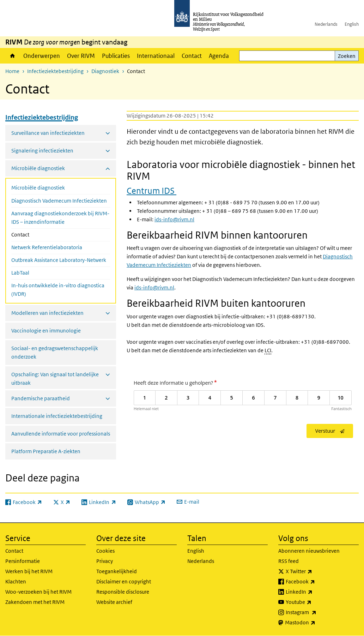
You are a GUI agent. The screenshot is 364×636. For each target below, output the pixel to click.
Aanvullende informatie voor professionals (61, 434)
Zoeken (347, 56)
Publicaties (116, 56)
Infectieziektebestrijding (55, 71)
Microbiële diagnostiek (38, 188)
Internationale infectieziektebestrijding (57, 416)
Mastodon (316, 623)
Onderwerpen (42, 56)
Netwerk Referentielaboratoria (47, 247)
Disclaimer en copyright (124, 581)
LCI (268, 350)
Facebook (316, 582)
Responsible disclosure (123, 592)
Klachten (16, 581)
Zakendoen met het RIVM (35, 602)
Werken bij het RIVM (29, 571)
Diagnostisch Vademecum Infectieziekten (59, 201)
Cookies (105, 551)
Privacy (105, 561)
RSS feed (289, 561)
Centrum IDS (151, 190)
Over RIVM (81, 56)
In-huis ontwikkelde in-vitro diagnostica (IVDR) (58, 290)
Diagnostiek (105, 71)
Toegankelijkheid (117, 571)
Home (13, 56)
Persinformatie (23, 561)
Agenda (219, 56)
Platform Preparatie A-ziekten (46, 451)
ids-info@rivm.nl (174, 219)
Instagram (317, 612)
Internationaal (156, 56)
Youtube (314, 602)
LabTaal (20, 273)
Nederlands (326, 24)
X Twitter (314, 571)
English (352, 24)
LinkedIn (315, 592)
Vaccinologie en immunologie (46, 331)
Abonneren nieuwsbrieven (309, 551)
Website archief (114, 602)
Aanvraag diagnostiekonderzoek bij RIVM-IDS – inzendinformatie (60, 218)
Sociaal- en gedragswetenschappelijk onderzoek (55, 352)
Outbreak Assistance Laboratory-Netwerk (59, 260)
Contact (192, 56)
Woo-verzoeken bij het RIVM (38, 592)
